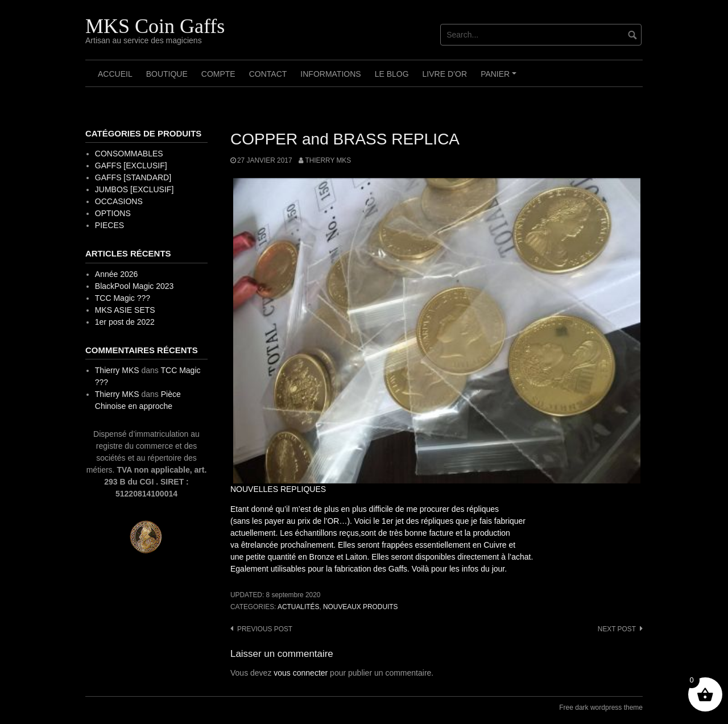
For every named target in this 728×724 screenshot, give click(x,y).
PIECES (109, 225)
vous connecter (301, 673)
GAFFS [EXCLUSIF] (131, 166)
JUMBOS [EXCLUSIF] (134, 189)
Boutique (167, 74)
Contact (268, 74)
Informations (330, 74)
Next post (617, 629)
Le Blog (392, 74)
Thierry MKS (328, 160)
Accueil (115, 74)
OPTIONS (113, 213)
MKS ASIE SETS (125, 310)
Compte (218, 74)
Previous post (265, 629)
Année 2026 (117, 274)
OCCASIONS (119, 201)
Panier (500, 78)
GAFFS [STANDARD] (133, 177)
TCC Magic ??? (123, 298)
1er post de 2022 (125, 322)
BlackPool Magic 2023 (135, 286)
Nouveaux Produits (360, 607)
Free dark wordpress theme (601, 708)
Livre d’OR (445, 74)
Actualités (298, 607)
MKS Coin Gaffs (155, 26)
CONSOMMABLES (129, 154)
